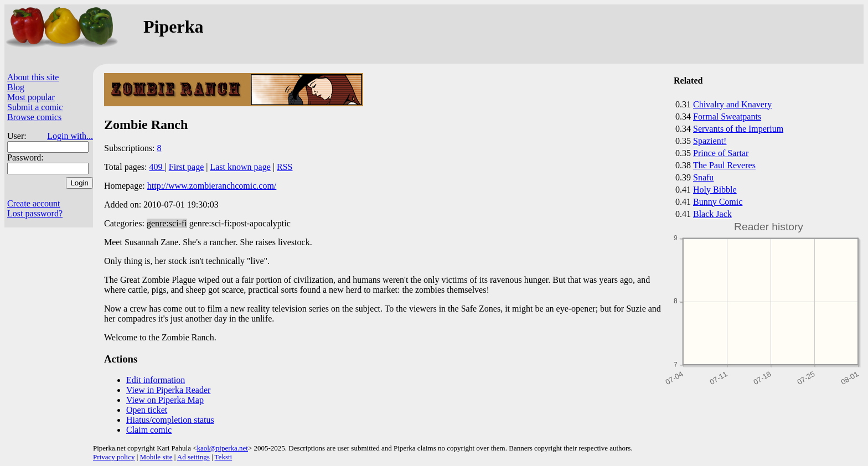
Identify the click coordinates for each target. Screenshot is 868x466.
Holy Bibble (715, 190)
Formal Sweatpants (727, 116)
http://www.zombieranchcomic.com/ (212, 186)
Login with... (70, 136)
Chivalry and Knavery (732, 104)
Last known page (240, 167)
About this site (33, 77)
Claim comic (149, 430)
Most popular (31, 97)
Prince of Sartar (721, 153)
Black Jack (712, 214)
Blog (16, 87)
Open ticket (147, 410)
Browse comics (34, 117)
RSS (285, 167)
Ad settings (193, 457)
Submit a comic (35, 107)
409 (157, 167)
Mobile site (156, 457)
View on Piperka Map (165, 400)
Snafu (703, 177)
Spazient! (710, 141)
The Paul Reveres (724, 165)
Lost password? (35, 213)
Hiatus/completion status (170, 420)
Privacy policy (114, 457)
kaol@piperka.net (222, 448)
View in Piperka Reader (168, 390)
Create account (34, 203)
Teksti (224, 457)
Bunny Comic (718, 202)
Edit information (156, 380)
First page (187, 167)
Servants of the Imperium (738, 129)
